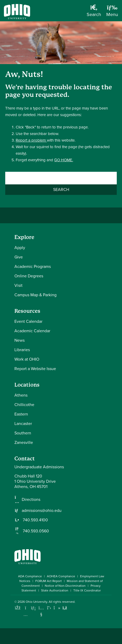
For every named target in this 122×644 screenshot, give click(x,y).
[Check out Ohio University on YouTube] (41, 611)
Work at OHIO (27, 359)
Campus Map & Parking (35, 295)
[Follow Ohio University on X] (49, 608)
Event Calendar (28, 321)
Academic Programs (33, 266)
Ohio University (36, 602)
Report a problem (31, 140)
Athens (21, 395)
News (20, 340)
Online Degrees (29, 276)
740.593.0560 (35, 531)
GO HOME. (64, 160)
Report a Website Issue (35, 369)
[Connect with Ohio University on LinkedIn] (33, 608)
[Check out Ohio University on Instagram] (26, 614)
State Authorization (55, 590)
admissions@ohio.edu (42, 511)
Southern (23, 433)
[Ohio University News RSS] (65, 608)
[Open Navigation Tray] (112, 13)
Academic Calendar (32, 331)
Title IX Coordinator (87, 590)
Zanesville (24, 442)
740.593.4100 (35, 520)
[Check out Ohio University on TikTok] (57, 608)
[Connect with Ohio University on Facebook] (18, 608)
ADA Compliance (30, 576)
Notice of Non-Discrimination (65, 586)
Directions (31, 500)
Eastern (21, 414)
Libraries (22, 350)
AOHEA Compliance (61, 576)
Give (19, 257)
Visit (18, 285)
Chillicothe (24, 405)
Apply (20, 248)
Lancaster (23, 424)
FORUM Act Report (49, 581)
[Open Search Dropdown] (94, 13)
